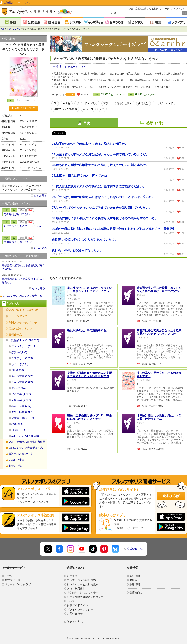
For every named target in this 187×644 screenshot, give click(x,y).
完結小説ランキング (20, 329)
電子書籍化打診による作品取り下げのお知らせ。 (23, 265)
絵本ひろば (171, 496)
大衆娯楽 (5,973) (21, 400)
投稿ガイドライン (77, 605)
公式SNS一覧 (135, 549)
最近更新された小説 (20, 454)
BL (131, 94)
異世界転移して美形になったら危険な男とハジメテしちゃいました (159, 332)
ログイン (27, 3)
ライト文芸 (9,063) (22, 382)
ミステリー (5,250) (22, 358)
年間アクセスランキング (23, 323)
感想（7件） (156, 123)
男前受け (143, 103)
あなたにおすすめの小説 (24, 310)
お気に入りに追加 (23, 108)
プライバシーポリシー (80, 609)
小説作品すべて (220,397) (24, 340)
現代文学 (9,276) (21, 394)
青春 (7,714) (19, 388)
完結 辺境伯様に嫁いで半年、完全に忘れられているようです (89, 417)
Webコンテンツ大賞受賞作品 (26, 448)
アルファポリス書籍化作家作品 (27, 442)
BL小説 (17, 29)
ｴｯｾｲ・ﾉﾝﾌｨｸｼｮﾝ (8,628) (25, 436)
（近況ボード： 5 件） (76, 67)
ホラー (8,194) (20, 364)
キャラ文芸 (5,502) (22, 376)
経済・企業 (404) (21, 406)
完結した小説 (16, 460)
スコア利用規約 (76, 589)
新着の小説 (15, 466)
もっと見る (40, 196)
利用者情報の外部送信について (85, 597)
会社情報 (135, 576)
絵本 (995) (17, 424)
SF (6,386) (18, 370)
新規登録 (9, 3)
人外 (102, 109)
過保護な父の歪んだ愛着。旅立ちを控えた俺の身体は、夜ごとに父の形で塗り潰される (159, 291)
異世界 (67, 103)
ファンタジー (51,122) (24, 346)
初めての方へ (75, 622)
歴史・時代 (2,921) (22, 412)
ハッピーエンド (164, 103)
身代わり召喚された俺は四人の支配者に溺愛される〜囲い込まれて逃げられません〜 (89, 376)
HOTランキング (18, 316)
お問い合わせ (75, 614)
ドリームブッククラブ (18, 584)
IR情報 (133, 580)
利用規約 (72, 576)
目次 (87, 123)
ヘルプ (71, 601)
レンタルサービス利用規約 (83, 584)
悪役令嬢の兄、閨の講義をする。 (88, 330)
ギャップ (88, 109)
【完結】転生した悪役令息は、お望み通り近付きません (159, 417)
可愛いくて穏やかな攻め (118, 103)
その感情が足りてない (17, 214)
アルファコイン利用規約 (81, 580)
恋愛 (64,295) (19, 352)
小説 (9, 29)
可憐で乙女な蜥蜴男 (65, 109)
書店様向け (136, 592)
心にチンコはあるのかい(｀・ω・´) (24, 228)
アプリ (9, 576)
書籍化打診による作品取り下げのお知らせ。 (23, 278)
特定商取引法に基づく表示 (83, 593)
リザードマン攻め (87, 103)
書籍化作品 (15, 335)
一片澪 (57, 67)
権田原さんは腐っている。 (19, 242)
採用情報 (135, 584)
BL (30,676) (18, 430)
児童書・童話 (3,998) (24, 418)
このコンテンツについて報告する (22, 296)
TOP (2, 29)
